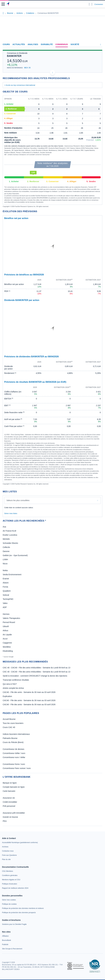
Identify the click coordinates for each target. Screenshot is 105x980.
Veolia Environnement (12, 575)
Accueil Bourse (9, 719)
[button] (3, 4)
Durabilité (47, 44)
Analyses (33, 44)
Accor (5, 639)
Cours (6, 44)
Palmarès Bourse (10, 738)
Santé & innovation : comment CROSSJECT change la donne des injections (35, 676)
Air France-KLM (9, 531)
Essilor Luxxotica (10, 535)
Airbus (5, 630)
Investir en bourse (10, 817)
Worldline (7, 647)
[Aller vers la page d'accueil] (8, 4)
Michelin (6, 539)
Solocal (6, 595)
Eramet (6, 579)
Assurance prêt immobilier (14, 813)
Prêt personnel (9, 806)
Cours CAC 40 (9, 727)
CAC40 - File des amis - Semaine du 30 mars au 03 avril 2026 (29, 692)
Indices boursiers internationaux (16, 734)
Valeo (5, 603)
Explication (7, 696)
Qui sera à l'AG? (10, 684)
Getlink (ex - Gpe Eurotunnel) (15, 555)
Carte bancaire (9, 791)
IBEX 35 (27, 68)
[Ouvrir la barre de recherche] (89, 4)
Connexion (99, 4)
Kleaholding (8, 651)
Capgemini (7, 643)
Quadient (7, 591)
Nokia (5, 570)
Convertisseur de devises (13, 749)
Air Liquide (7, 635)
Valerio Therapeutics (11, 618)
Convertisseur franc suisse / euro (17, 768)
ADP (5, 607)
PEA (5, 821)
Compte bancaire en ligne (14, 787)
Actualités (19, 44)
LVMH (5, 559)
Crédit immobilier (10, 802)
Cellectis (6, 547)
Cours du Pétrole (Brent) (13, 742)
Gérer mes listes (11, 513)
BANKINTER (14, 56)
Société (75, 44)
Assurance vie (9, 798)
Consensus (62, 44)
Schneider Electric (10, 543)
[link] (20, 843)
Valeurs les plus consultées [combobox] (18, 500)
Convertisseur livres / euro (14, 764)
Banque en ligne (10, 783)
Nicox (5, 564)
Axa (4, 527)
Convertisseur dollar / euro (14, 753)
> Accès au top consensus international (20, 85)
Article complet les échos (13, 688)
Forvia (5, 587)
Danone (6, 551)
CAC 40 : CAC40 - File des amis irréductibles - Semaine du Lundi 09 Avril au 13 (37, 668)
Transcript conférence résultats (16, 680)
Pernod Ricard (9, 622)
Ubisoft (6, 626)
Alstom (6, 583)
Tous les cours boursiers (13, 723)
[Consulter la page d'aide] (92, 4)
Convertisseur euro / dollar (14, 757)
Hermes (6, 614)
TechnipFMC (8, 599)
